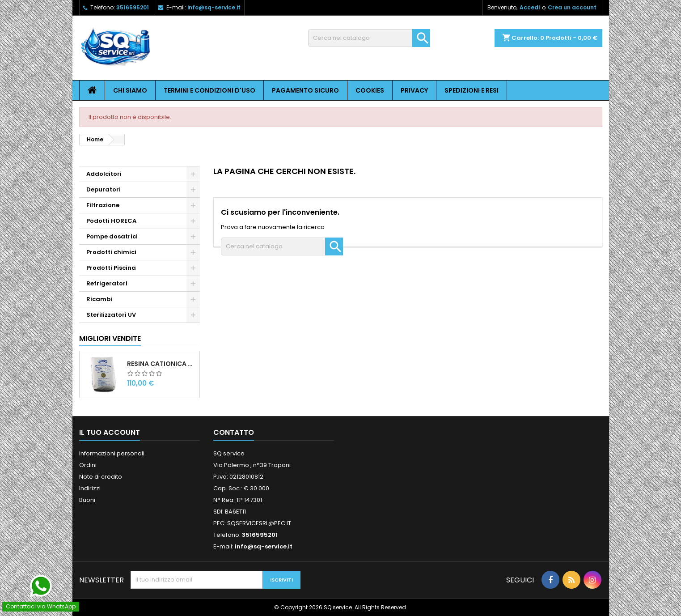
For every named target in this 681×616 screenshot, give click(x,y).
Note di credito (101, 477)
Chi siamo (130, 90)
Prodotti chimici (111, 252)
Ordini (88, 465)
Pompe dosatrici (112, 236)
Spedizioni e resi (472, 90)
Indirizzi (90, 488)
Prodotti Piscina (111, 268)
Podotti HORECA (111, 221)
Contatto (234, 432)
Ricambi (99, 299)
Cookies (370, 90)
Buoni (87, 500)
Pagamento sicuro (305, 90)
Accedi (530, 7)
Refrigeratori (107, 283)
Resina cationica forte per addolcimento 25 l (161, 364)
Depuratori (104, 189)
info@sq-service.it (214, 7)
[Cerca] (369, 38)
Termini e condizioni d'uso (209, 90)
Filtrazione (103, 205)
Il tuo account (110, 432)
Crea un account (572, 7)
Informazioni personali (112, 453)
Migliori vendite (110, 338)
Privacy (414, 90)
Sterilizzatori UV (111, 315)
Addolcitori (104, 174)
